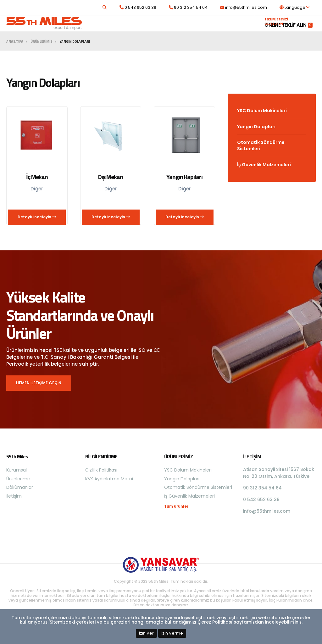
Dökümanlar (207, 29)
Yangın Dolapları (256, 139)
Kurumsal (139, 29)
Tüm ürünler (176, 519)
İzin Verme (172, 633)
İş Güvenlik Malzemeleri (264, 177)
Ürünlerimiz (170, 29)
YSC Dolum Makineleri (262, 123)
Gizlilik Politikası (101, 482)
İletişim (236, 29)
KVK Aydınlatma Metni (109, 491)
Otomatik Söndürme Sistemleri (261, 158)
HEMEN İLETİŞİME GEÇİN (39, 395)
